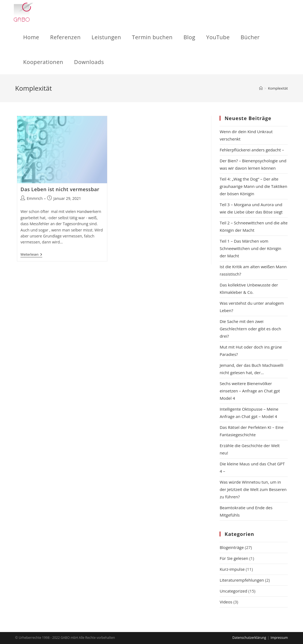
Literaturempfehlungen (242, 580)
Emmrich (35, 198)
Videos (226, 602)
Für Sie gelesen (234, 558)
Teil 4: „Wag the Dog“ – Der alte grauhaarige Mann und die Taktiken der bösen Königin (253, 186)
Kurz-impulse (232, 569)
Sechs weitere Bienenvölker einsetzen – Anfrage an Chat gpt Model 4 (250, 391)
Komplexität (278, 88)
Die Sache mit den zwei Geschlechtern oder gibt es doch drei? (250, 329)
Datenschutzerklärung (249, 638)
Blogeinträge (232, 547)
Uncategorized (233, 591)
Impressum (279, 638)
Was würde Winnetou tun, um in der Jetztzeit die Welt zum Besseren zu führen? (253, 489)
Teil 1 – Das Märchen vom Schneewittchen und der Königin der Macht (250, 248)
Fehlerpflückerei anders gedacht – (253, 150)
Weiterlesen (31, 255)
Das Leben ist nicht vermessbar (60, 189)
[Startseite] (261, 88)
